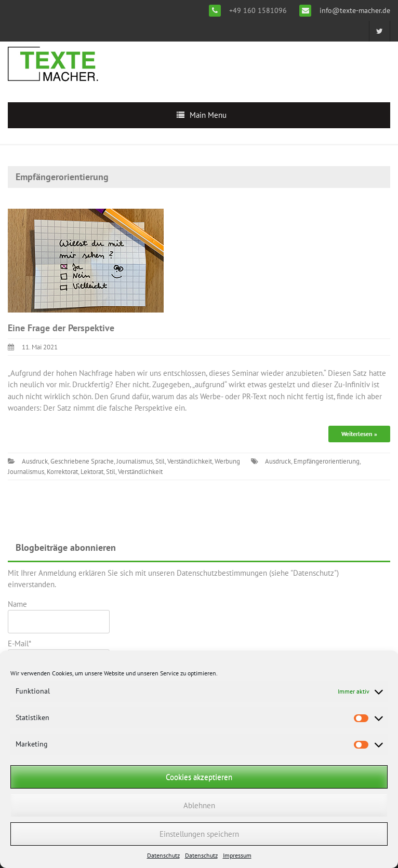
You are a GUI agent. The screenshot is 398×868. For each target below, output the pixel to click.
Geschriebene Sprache (82, 461)
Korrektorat (62, 472)
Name (59, 616)
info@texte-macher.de (354, 10)
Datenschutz (163, 855)
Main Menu (208, 115)
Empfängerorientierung (327, 461)
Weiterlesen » (359, 434)
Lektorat (92, 472)
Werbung (227, 461)
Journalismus (135, 461)
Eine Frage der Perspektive (61, 328)
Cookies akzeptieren (199, 777)
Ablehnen (199, 805)
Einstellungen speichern (199, 834)
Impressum (237, 855)
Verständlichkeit (190, 461)
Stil (160, 461)
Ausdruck (35, 461)
